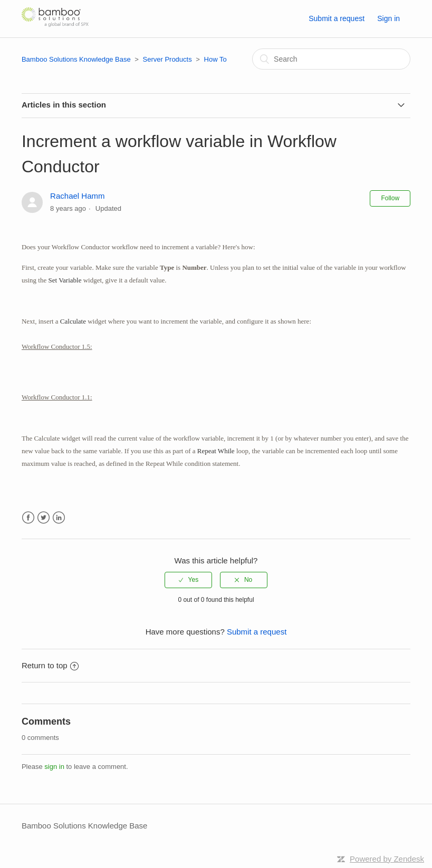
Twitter (44, 518)
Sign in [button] (388, 18)
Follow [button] (390, 198)
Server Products (167, 59)
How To (215, 59)
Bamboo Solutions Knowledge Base (76, 59)
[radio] (188, 580)
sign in (54, 767)
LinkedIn (59, 518)
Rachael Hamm (77, 196)
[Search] (331, 59)
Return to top (50, 665)
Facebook (28, 518)
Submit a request (337, 18)
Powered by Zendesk (387, 859)
